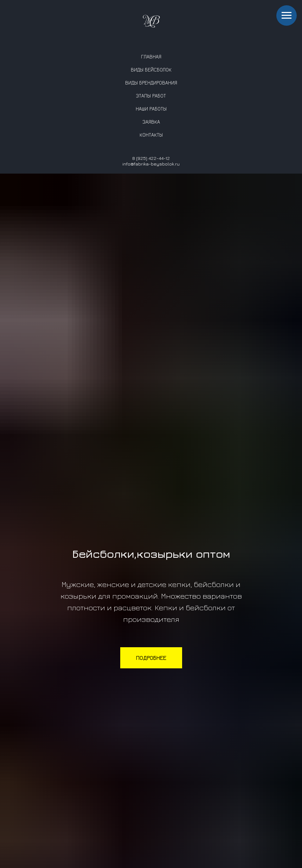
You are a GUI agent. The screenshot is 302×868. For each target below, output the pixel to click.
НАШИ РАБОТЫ (151, 109)
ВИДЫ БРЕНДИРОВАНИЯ (151, 83)
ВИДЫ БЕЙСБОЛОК (151, 70)
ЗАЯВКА (151, 122)
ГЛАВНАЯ (151, 57)
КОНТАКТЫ (151, 135)
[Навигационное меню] (287, 15)
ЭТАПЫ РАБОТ (151, 96)
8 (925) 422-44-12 (151, 158)
